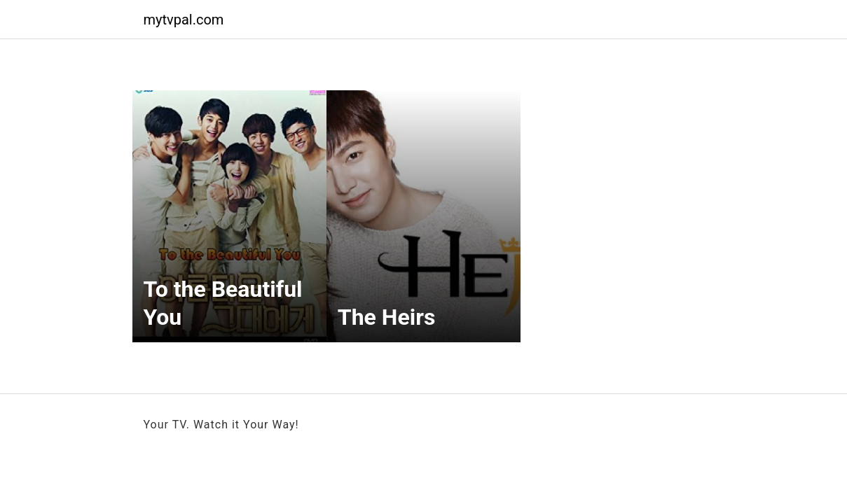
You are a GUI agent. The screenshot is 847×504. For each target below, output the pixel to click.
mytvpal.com (184, 20)
